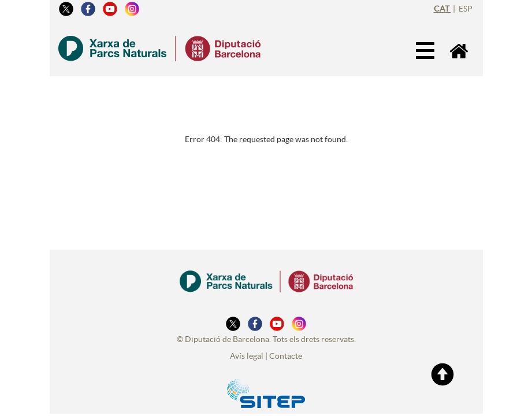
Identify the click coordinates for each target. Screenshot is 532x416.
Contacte (286, 356)
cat (442, 9)
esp (466, 9)
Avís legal (247, 356)
